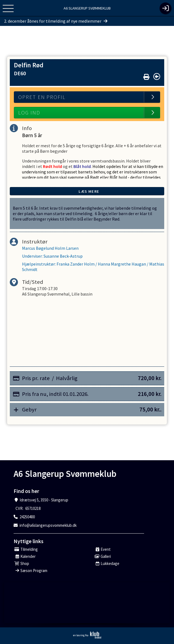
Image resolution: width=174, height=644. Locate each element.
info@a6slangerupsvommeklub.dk (48, 525)
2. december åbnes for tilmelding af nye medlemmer (56, 21)
